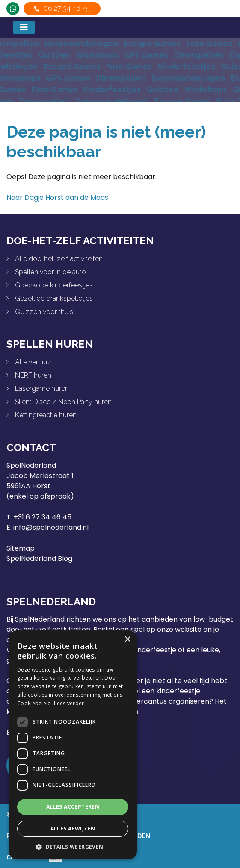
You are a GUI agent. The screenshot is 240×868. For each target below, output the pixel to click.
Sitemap (21, 548)
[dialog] (73, 745)
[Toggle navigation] (24, 27)
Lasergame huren (42, 389)
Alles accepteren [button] (73, 807)
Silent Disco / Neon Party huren (63, 402)
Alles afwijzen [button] (73, 828)
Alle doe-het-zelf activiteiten (59, 259)
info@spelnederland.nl (51, 527)
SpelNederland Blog (39, 559)
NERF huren (33, 375)
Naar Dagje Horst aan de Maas (57, 198)
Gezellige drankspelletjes (54, 298)
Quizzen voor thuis (44, 312)
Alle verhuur (33, 362)
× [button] (127, 640)
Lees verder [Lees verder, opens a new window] (69, 703)
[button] (73, 847)
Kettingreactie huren (46, 415)
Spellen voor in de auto (50, 272)
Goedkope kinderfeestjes (54, 285)
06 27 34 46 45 (67, 8)
